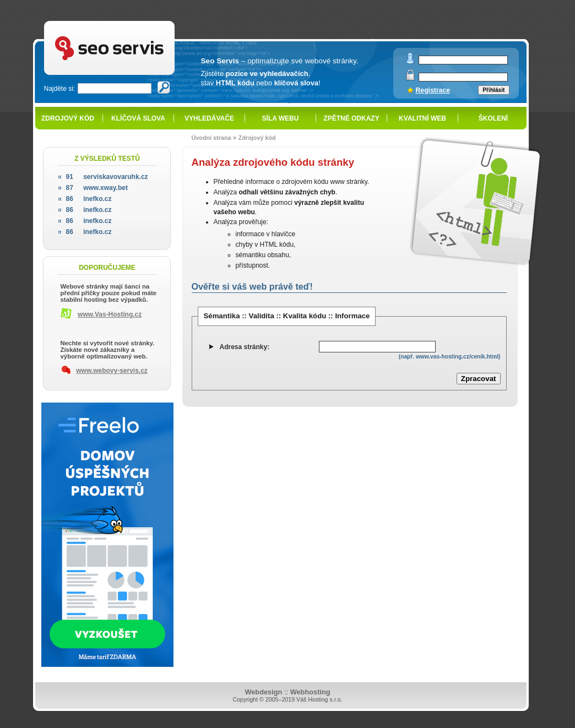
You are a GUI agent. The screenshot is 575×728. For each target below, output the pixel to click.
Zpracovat (479, 379)
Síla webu (281, 118)
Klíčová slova (138, 118)
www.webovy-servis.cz (112, 371)
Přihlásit (493, 90)
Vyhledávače (209, 118)
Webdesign (263, 692)
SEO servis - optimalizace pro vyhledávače (132, 22)
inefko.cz (89, 199)
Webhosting (310, 692)
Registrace (433, 90)
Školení (493, 118)
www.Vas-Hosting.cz (110, 314)
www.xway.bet (97, 188)
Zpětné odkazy (351, 118)
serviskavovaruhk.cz (107, 177)
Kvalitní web (422, 118)
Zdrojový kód (68, 118)
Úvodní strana (211, 138)
